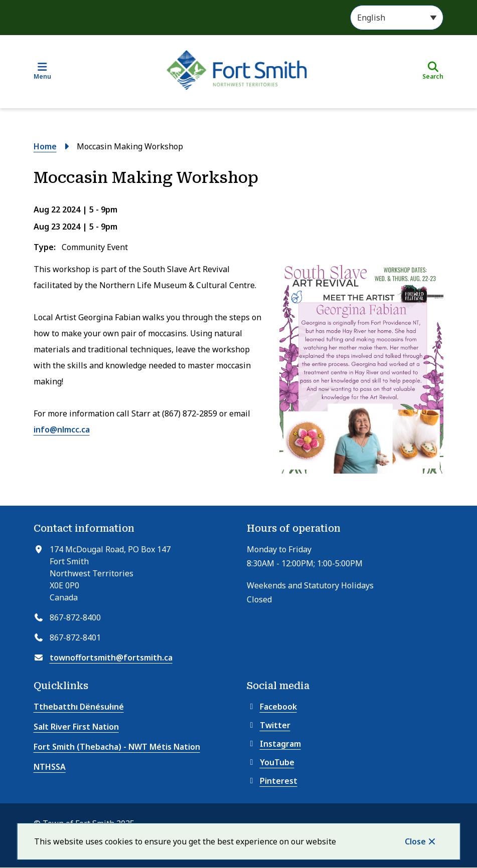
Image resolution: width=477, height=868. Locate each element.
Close (415, 841)
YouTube (271, 762)
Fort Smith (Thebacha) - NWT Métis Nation (117, 747)
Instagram (274, 744)
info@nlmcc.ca (62, 429)
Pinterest (272, 781)
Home (45, 146)
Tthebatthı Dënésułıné (79, 707)
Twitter (269, 725)
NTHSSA (50, 767)
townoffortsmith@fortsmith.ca (111, 658)
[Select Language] (397, 18)
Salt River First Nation (76, 727)
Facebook (272, 707)
